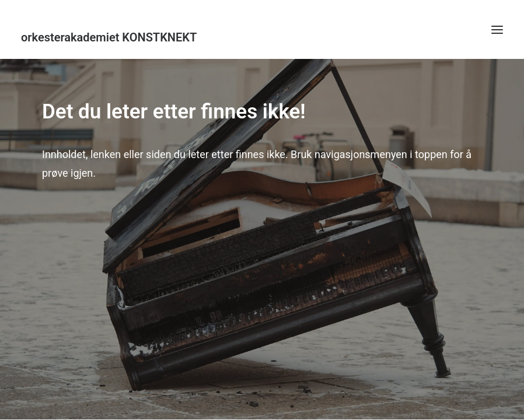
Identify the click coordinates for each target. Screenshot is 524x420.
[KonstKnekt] (262, 37)
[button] (497, 29)
